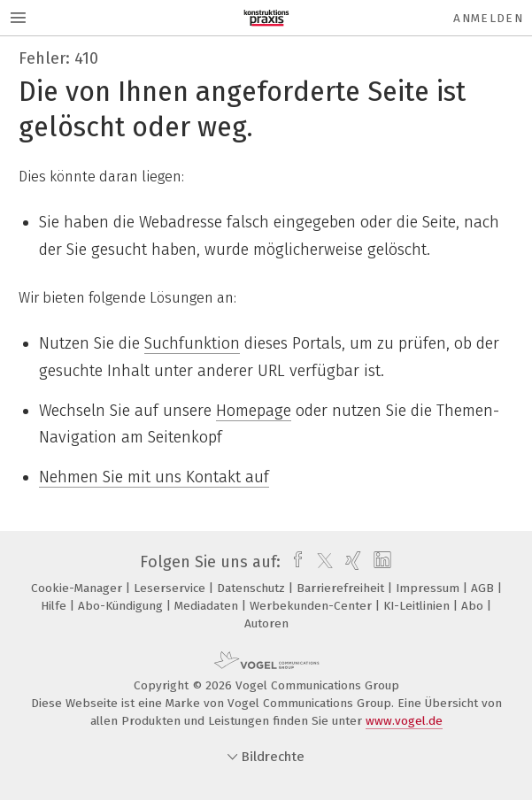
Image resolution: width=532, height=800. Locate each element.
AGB (484, 588)
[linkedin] (380, 562)
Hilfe (55, 606)
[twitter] (320, 562)
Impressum (429, 588)
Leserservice (171, 588)
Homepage (254, 411)
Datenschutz (253, 588)
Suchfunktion (192, 343)
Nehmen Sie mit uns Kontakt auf (154, 477)
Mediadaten (208, 606)
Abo (474, 606)
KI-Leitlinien (418, 606)
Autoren (266, 623)
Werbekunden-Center (312, 606)
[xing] (351, 562)
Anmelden (488, 18)
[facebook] (293, 562)
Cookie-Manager (78, 588)
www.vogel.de (404, 721)
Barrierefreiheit (342, 588)
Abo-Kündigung (122, 606)
